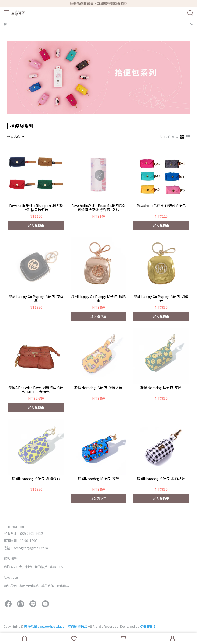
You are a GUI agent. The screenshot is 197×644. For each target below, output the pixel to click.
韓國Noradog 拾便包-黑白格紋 (161, 479)
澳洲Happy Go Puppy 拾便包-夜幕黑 (36, 299)
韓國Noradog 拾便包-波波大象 (98, 388)
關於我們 (10, 586)
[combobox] (15, 137)
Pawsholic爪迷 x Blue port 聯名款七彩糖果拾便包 (36, 208)
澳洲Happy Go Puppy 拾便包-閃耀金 (161, 299)
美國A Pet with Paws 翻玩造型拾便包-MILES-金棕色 (36, 390)
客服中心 (56, 567)
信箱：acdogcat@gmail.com (26, 548)
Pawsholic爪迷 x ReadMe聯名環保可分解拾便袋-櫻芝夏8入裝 (98, 208)
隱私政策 (47, 586)
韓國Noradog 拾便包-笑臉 (161, 388)
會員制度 (25, 567)
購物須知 (10, 567)
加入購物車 (36, 225)
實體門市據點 (29, 586)
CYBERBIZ (148, 626)
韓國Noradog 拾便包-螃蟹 (98, 479)
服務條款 (63, 586)
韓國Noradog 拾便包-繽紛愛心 (36, 479)
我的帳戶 (41, 567)
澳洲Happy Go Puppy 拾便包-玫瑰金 (98, 299)
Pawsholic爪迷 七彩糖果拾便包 (161, 206)
